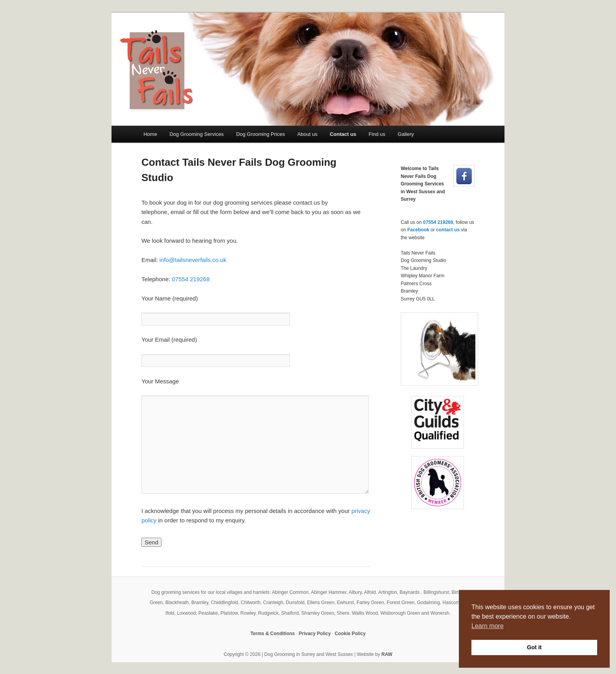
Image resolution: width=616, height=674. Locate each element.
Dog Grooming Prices (260, 134)
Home (150, 134)
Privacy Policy (315, 634)
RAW (387, 654)
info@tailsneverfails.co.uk (193, 260)
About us (307, 134)
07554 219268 (191, 279)
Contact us (343, 134)
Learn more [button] (488, 626)
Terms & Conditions (272, 634)
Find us (377, 134)
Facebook (418, 230)
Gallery (406, 134)
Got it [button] (534, 647)
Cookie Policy (350, 634)
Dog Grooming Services (196, 134)
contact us (448, 230)
